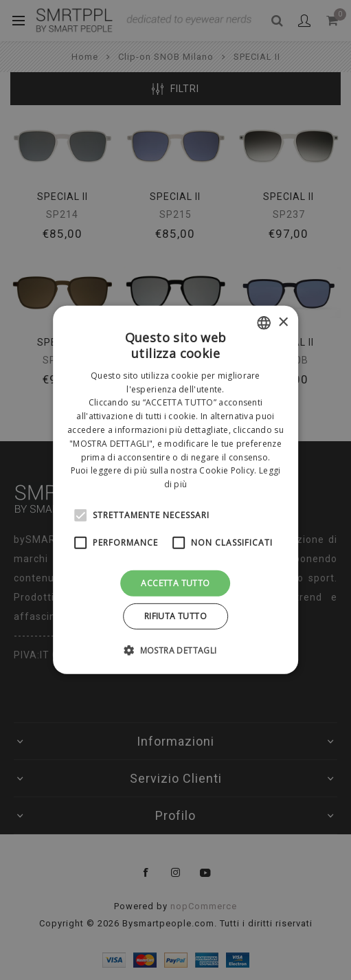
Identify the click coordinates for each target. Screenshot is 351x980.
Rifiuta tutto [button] (175, 616)
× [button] (283, 322)
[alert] (175, 490)
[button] (175, 650)
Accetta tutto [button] (175, 583)
